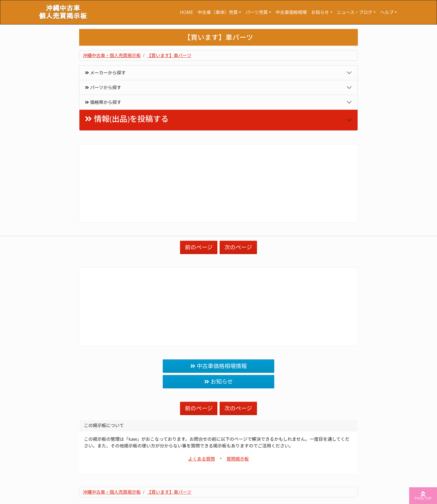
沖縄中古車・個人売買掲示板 (112, 55)
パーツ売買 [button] (257, 12)
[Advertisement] (219, 183)
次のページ (238, 247)
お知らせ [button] (320, 12)
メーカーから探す (105, 73)
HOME (186, 12)
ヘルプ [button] (387, 12)
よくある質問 (201, 459)
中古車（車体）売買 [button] (218, 12)
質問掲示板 (238, 459)
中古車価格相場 (291, 12)
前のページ (199, 247)
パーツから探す (103, 87)
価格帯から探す (103, 102)
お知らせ (222, 382)
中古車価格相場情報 (222, 366)
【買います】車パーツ (169, 55)
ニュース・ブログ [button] (355, 12)
